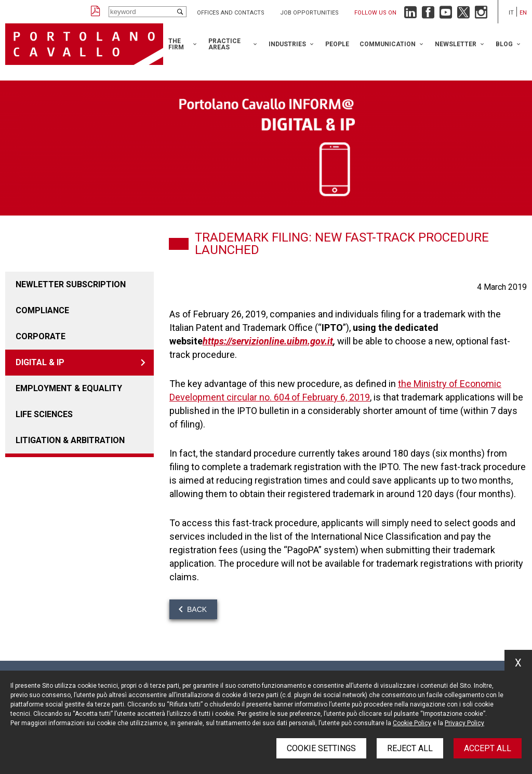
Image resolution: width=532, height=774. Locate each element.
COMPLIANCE (42, 310)
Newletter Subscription (71, 284)
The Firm (176, 44)
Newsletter (456, 44)
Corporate (41, 336)
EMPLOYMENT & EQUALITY (69, 388)
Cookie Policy (412, 723)
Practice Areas (224, 44)
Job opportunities (309, 13)
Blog (504, 44)
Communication (388, 44)
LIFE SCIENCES (44, 414)
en (523, 13)
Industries (287, 44)
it (511, 13)
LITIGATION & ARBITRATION (70, 440)
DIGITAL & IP (40, 362)
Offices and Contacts (231, 13)
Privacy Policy (464, 723)
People (337, 44)
